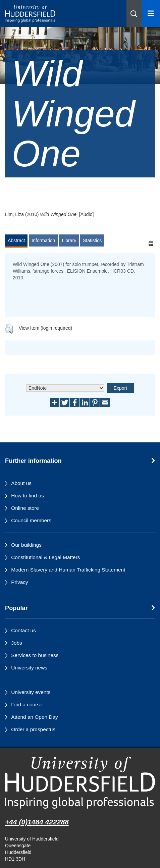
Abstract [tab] (16, 240)
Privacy (19, 582)
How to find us (28, 496)
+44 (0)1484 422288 (37, 822)
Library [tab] (69, 240)
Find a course (27, 704)
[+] (151, 244)
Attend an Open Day (34, 717)
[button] (134, 13)
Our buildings (26, 545)
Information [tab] (43, 240)
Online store (25, 508)
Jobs (17, 643)
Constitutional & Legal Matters (45, 557)
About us (21, 483)
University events (31, 692)
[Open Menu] (151, 13)
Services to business (35, 655)
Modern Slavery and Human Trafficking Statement (68, 570)
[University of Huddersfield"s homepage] (80, 783)
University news (29, 668)
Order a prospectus (33, 729)
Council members (31, 520)
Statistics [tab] (92, 240)
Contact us (23, 630)
